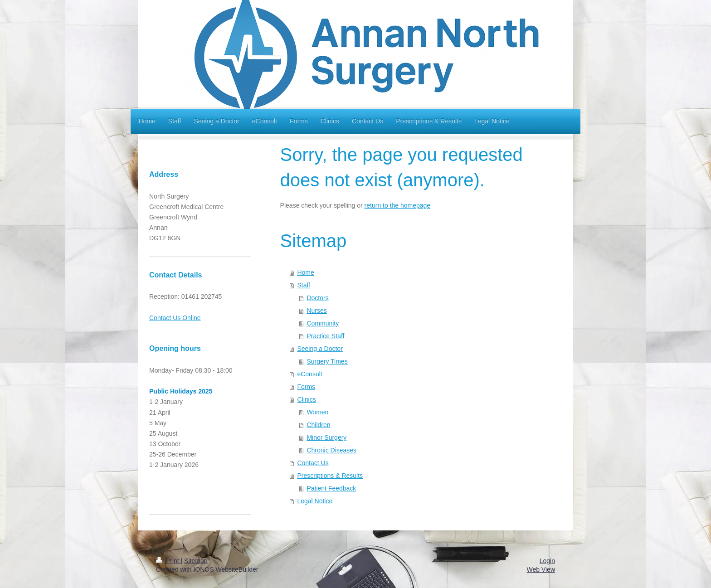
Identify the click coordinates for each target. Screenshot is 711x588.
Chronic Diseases (331, 450)
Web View (541, 569)
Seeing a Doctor (320, 349)
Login (547, 561)
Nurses (317, 311)
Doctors (317, 298)
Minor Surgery (326, 437)
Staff (304, 285)
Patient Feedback (331, 488)
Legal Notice (315, 501)
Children (318, 425)
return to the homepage (398, 205)
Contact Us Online (175, 318)
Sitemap (196, 561)
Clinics (306, 399)
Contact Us (313, 463)
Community (323, 323)
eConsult (309, 374)
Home (305, 272)
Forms (306, 387)
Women (317, 412)
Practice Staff (325, 336)
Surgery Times (327, 361)
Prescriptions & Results (330, 476)
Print (168, 561)
